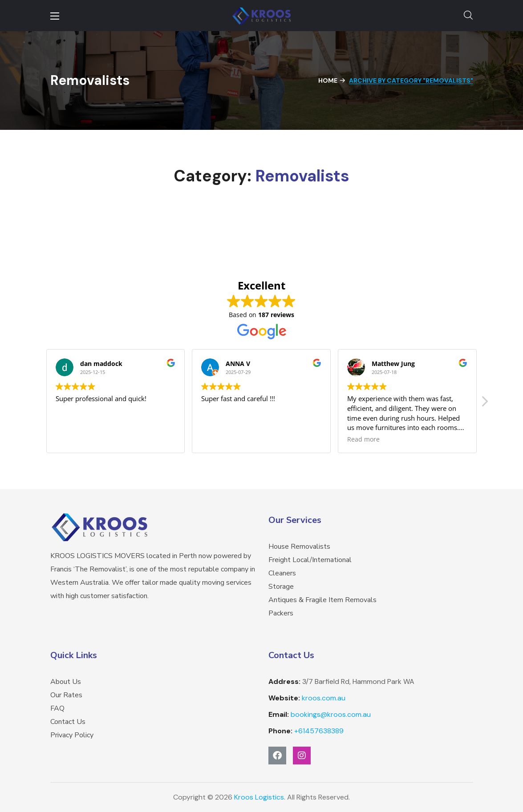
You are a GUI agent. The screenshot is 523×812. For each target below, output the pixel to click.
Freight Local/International (310, 560)
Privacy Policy (72, 735)
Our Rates (66, 695)
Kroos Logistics (259, 797)
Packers (281, 613)
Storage (281, 587)
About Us (66, 682)
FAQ (57, 708)
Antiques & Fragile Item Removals (322, 600)
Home (328, 80)
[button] (468, 16)
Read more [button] (363, 439)
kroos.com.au (324, 698)
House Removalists (299, 547)
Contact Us (68, 722)
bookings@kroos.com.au (331, 714)
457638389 (319, 731)
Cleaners (282, 573)
